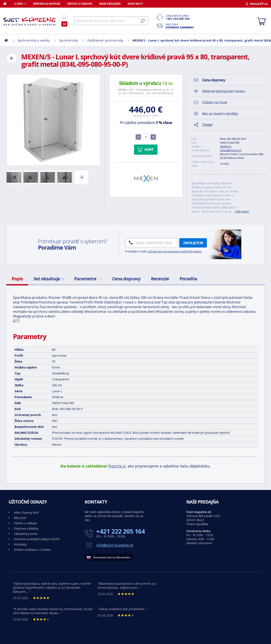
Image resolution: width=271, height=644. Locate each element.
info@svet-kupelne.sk (115, 545)
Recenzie (160, 279)
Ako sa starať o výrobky (220, 114)
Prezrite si (117, 466)
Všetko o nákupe (80, 4)
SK (64, 24)
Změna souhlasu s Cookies (32, 550)
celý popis (242, 211)
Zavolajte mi (193, 243)
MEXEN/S (226, 146)
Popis (17, 279)
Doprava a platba (26, 528)
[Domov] (7, 4)
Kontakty (135, 4)
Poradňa (188, 279)
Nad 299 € (180, 26)
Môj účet (20, 518)
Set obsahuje (48, 279)
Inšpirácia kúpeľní (47, 4)
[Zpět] (12, 58)
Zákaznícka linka (180, 17)
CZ (64, 18)
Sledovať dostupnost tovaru (224, 91)
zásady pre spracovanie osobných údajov (175, 251)
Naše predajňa (110, 4)
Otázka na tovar (215, 102)
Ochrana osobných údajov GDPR (37, 539)
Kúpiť (149, 150)
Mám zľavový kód (26, 513)
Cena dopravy (126, 279)
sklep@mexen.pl (231, 150)
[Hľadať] (111, 21)
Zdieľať (207, 125)
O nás (19, 4)
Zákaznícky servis (26, 534)
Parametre (88, 279)
